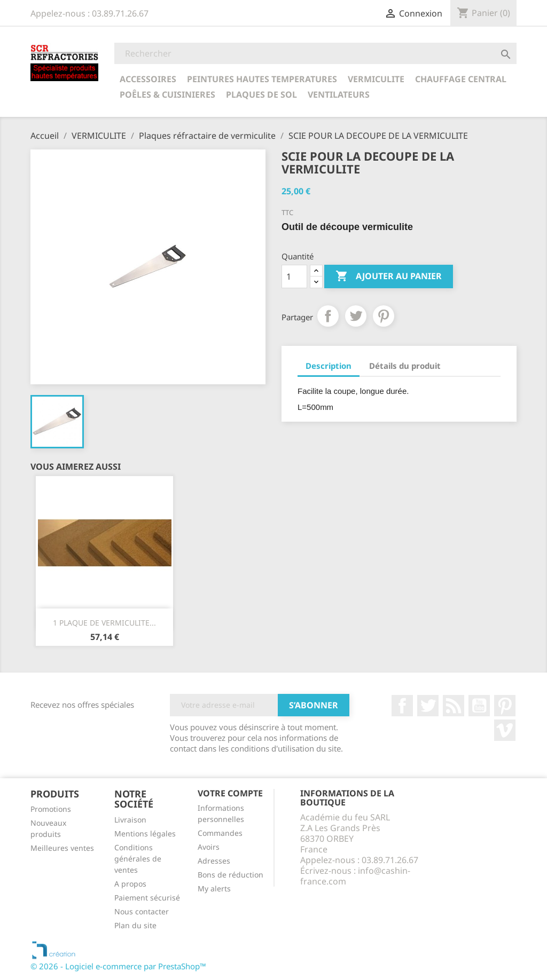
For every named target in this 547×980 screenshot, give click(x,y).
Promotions (51, 809)
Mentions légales (145, 833)
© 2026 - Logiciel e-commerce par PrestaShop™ (118, 966)
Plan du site (135, 925)
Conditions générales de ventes (138, 859)
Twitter (428, 706)
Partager (328, 316)
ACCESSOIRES (148, 79)
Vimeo (505, 730)
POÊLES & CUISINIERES (167, 94)
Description (329, 366)
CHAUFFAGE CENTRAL (461, 79)
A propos (130, 884)
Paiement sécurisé (147, 898)
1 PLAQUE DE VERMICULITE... (104, 623)
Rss (454, 706)
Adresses (214, 861)
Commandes (220, 833)
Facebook (402, 706)
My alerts (214, 888)
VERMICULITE (376, 79)
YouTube (479, 706)
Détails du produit (405, 366)
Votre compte (230, 793)
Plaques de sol (261, 94)
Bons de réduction (230, 875)
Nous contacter (142, 911)
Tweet (356, 316)
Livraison (130, 820)
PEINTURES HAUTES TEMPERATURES (262, 79)
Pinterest (384, 316)
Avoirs (209, 847)
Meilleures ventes (62, 848)
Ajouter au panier (389, 276)
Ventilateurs (339, 94)
